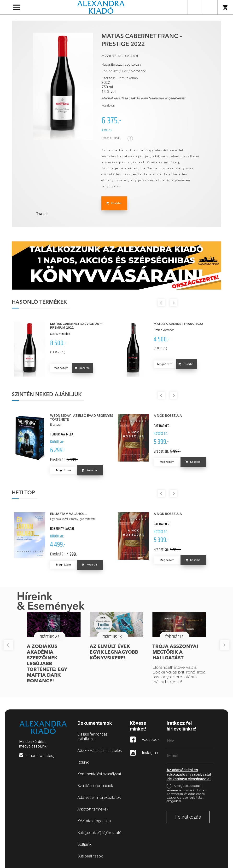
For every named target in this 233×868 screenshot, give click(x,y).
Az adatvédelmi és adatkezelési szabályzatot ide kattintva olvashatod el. (189, 774)
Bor (125, 71)
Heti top (23, 493)
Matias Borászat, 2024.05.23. (121, 65)
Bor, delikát (110, 71)
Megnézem (61, 368)
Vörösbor (139, 71)
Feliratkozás (188, 817)
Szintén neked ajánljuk (47, 395)
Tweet (41, 214)
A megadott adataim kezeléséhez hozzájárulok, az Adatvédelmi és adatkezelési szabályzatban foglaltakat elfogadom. (186, 794)
